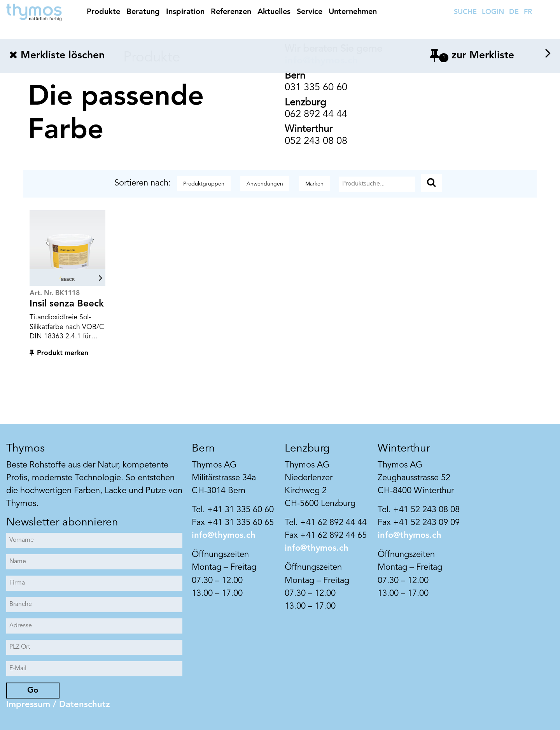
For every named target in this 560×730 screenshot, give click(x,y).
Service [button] (310, 12)
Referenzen (231, 12)
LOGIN (493, 12)
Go (33, 691)
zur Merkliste (490, 56)
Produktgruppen (204, 184)
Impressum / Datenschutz (58, 705)
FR (528, 12)
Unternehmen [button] (353, 12)
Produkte (103, 12)
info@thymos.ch (224, 536)
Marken (314, 184)
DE (514, 12)
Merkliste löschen (57, 56)
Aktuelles (274, 12)
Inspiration (185, 12)
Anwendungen (265, 184)
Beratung (143, 12)
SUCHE (465, 12)
